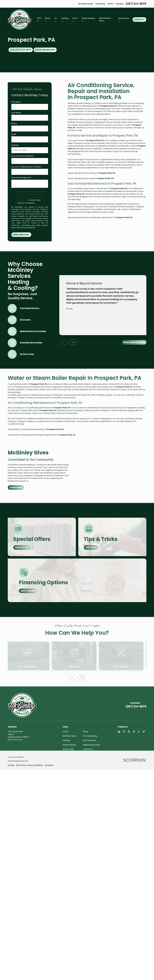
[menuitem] (11, 806)
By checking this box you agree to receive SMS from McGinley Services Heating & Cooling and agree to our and (32, 197)
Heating (65, 18)
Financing (100, 4)
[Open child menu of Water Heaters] (83, 21)
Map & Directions (15, 740)
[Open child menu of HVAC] (73, 21)
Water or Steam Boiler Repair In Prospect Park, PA (75, 378)
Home (39, 20)
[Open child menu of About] (46, 21)
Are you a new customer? (23, 156)
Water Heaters (88, 18)
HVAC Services (89, 740)
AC (56, 18)
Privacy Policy (35, 200)
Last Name (16, 113)
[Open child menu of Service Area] (119, 21)
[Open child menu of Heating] (62, 21)
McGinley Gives (86, 4)
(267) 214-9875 (136, 4)
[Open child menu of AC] (55, 21)
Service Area (124, 18)
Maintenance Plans (105, 20)
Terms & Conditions (26, 203)
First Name (16, 102)
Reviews (120, 4)
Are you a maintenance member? (26, 167)
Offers (111, 4)
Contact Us (88, 749)
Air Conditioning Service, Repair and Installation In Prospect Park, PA (101, 91)
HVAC (75, 18)
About (48, 18)
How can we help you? (21, 178)
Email (14, 134)
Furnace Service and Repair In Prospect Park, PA (103, 136)
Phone (14, 123)
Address (15, 145)
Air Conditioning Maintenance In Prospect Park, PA (45, 403)
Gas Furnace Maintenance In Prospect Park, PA (102, 184)
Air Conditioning (90, 736)
